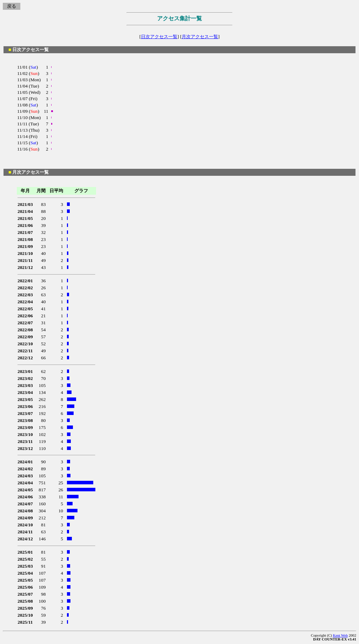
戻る (12, 6)
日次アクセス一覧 (159, 37)
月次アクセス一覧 (200, 37)
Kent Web (340, 635)
